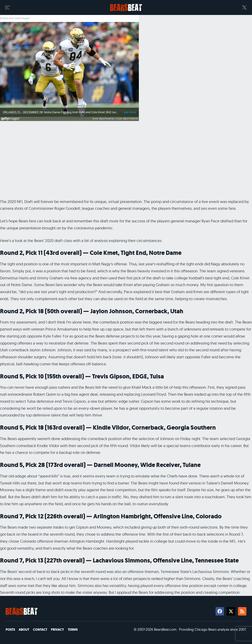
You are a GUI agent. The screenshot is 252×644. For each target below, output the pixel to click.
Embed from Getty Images (15, 18)
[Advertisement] (126, 161)
